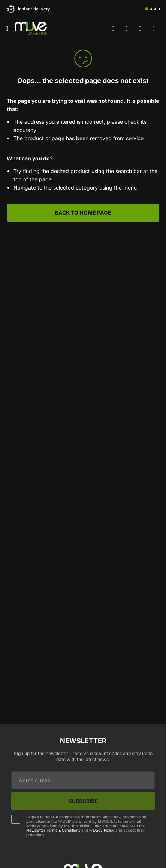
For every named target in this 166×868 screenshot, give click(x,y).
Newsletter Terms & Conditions (53, 830)
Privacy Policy (102, 830)
